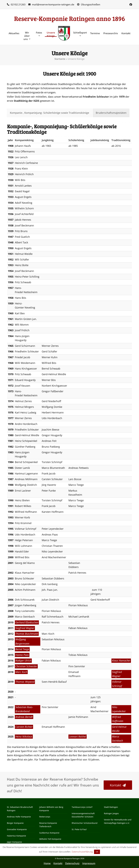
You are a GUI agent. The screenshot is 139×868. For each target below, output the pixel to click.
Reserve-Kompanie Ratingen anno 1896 (70, 18)
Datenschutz (72, 863)
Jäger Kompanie (14, 842)
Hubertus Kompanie (16, 836)
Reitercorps (45, 817)
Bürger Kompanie (15, 823)
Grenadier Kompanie (17, 829)
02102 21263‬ (18, 4)
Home (47, 863)
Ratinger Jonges (111, 813)
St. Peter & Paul (79, 829)
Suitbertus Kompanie (49, 833)
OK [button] (97, 852)
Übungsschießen (91, 4)
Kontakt (58, 863)
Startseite (60, 59)
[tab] (49, 113)
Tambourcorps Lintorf (82, 807)
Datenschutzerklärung (82, 852)
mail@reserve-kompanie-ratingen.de (53, 4)
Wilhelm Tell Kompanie (50, 839)
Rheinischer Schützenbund (85, 823)
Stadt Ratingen (111, 807)
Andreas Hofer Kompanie (19, 817)
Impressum (89, 863)
